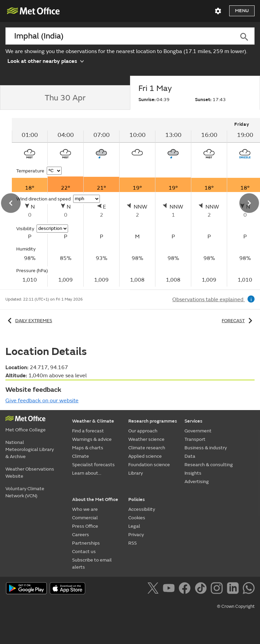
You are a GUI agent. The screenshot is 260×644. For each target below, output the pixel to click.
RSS (133, 543)
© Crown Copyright (236, 606)
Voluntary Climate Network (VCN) (25, 492)
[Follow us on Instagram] (218, 589)
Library (136, 473)
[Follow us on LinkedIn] (234, 589)
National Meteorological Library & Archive (30, 449)
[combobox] (120, 36)
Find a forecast (88, 431)
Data (190, 456)
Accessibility (142, 509)
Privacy (136, 535)
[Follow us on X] (154, 589)
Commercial (85, 518)
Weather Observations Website (30, 473)
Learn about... (87, 473)
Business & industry (206, 448)
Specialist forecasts (93, 465)
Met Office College (26, 430)
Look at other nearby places (46, 61)
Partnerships (86, 543)
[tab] (65, 98)
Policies (137, 499)
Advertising (197, 482)
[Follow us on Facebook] (186, 589)
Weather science (146, 439)
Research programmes (153, 421)
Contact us (84, 552)
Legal (134, 526)
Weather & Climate (93, 421)
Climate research (147, 448)
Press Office (85, 526)
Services (193, 421)
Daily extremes (29, 321)
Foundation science (149, 465)
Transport (195, 439)
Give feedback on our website (42, 401)
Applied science (145, 456)
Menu (242, 11)
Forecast (238, 321)
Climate (81, 456)
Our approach (143, 431)
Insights (193, 473)
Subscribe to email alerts (92, 564)
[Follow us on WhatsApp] (249, 589)
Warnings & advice (92, 439)
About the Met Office (95, 499)
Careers (81, 535)
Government (198, 431)
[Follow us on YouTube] (170, 589)
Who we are (85, 509)
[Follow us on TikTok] (202, 589)
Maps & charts (88, 448)
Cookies (137, 518)
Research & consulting (209, 465)
